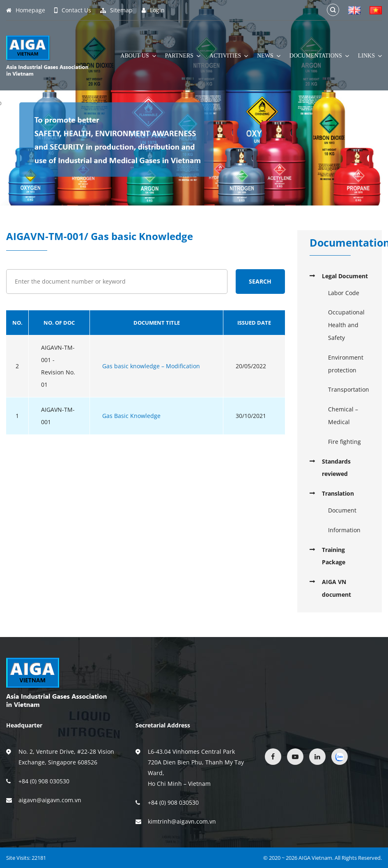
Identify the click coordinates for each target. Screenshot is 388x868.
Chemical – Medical (343, 416)
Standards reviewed (336, 468)
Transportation (349, 389)
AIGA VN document (336, 588)
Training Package (334, 556)
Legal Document (345, 276)
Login (153, 10)
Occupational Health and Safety (346, 325)
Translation (338, 493)
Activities (229, 56)
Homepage (26, 10)
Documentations (319, 56)
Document (342, 510)
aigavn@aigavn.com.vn (50, 800)
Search (260, 281)
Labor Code (344, 293)
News (269, 56)
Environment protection (346, 364)
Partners (183, 56)
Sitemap (116, 10)
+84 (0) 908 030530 (44, 781)
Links (370, 56)
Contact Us (73, 10)
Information (344, 530)
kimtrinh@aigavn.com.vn (182, 821)
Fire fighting (344, 442)
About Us (138, 56)
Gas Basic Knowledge (131, 416)
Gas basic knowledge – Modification (151, 366)
